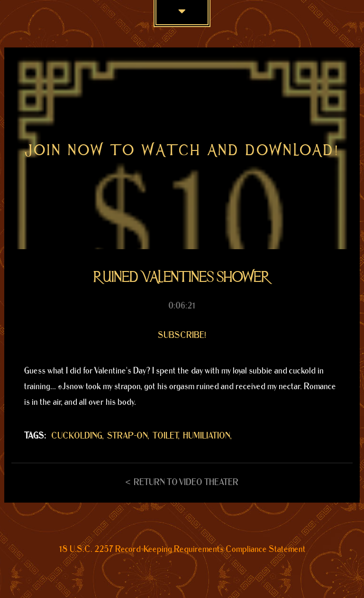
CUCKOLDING (77, 436)
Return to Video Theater (186, 482)
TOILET (165, 436)
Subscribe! (182, 335)
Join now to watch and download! (182, 150)
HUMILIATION (207, 436)
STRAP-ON (127, 436)
